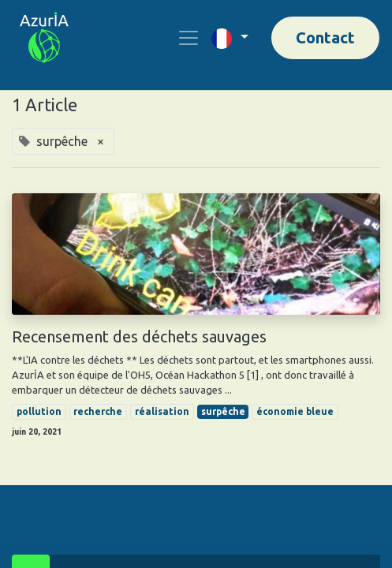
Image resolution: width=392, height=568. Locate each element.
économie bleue (295, 411)
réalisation (162, 411)
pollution (39, 411)
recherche (98, 411)
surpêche (223, 411)
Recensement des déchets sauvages (139, 336)
